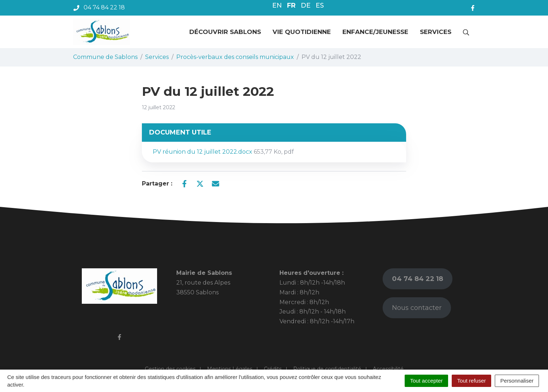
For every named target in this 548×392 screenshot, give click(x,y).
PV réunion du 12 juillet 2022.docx (223, 152)
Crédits (273, 369)
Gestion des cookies (170, 369)
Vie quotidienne (302, 32)
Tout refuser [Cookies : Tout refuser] (471, 381)
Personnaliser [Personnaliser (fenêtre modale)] (517, 381)
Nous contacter (417, 308)
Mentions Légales (230, 369)
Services (436, 32)
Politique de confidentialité (327, 369)
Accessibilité (388, 369)
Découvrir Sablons (225, 32)
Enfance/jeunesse (375, 32)
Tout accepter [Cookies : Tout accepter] (426, 381)
